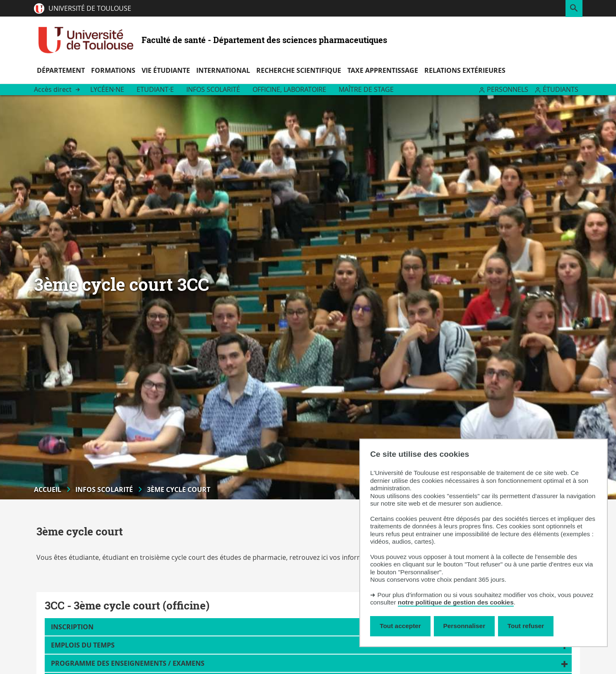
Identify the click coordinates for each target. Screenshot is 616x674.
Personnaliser (464, 626)
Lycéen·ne (107, 89)
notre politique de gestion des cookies (456, 602)
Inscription (72, 627)
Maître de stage (366, 89)
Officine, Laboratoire (289, 89)
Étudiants (561, 89)
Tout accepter (400, 626)
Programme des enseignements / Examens (128, 663)
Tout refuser (526, 626)
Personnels (508, 89)
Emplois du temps (83, 645)
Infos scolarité (213, 89)
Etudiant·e (155, 89)
